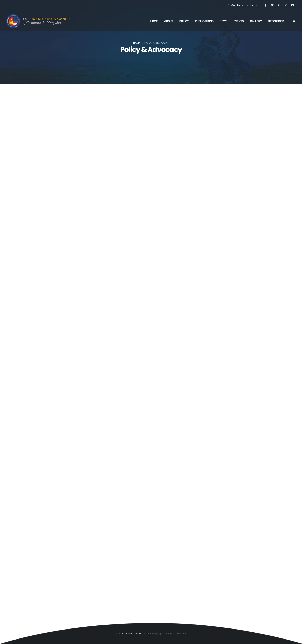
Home (154, 21)
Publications (204, 21)
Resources (276, 21)
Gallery (256, 21)
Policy (184, 21)
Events (239, 21)
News (223, 21)
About (169, 21)
